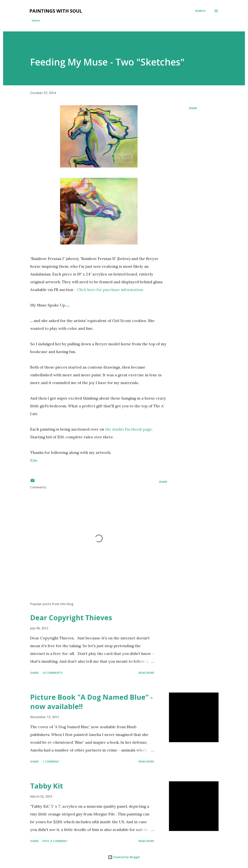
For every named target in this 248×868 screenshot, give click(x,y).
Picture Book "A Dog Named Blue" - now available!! (91, 702)
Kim (34, 460)
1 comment (51, 761)
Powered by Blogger (124, 857)
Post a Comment (55, 841)
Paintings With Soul (56, 11)
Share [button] (193, 108)
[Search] (200, 11)
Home (36, 20)
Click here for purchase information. (111, 290)
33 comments (52, 673)
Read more (146, 673)
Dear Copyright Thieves (71, 618)
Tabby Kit (47, 786)
